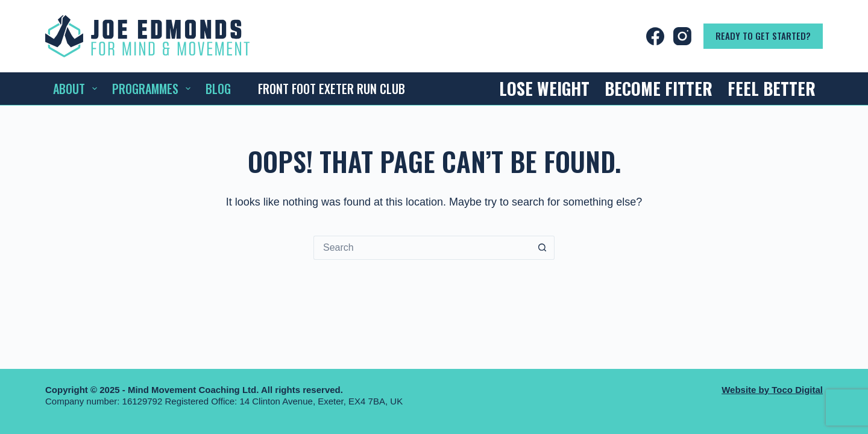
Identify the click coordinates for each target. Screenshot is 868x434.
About (77, 89)
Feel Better (772, 88)
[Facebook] (655, 36)
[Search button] (542, 248)
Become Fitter (659, 88)
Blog (218, 89)
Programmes (154, 89)
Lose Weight (544, 88)
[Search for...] (422, 248)
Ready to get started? (763, 36)
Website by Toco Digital (772, 390)
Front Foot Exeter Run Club (332, 89)
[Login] (566, 36)
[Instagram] (682, 36)
